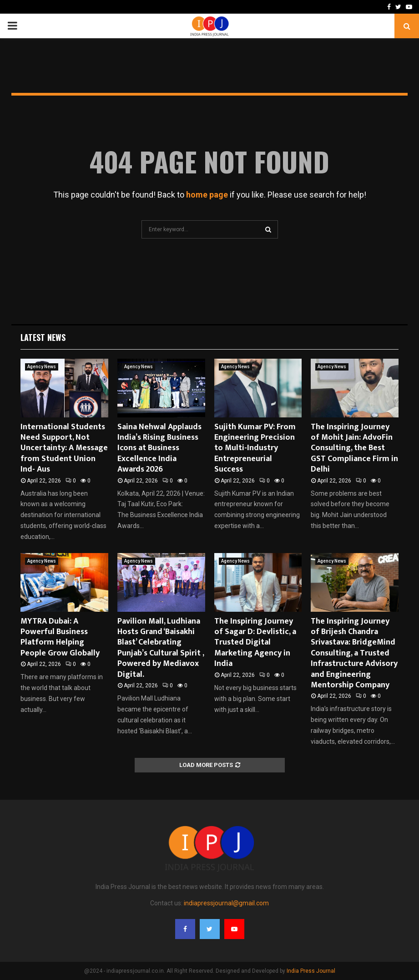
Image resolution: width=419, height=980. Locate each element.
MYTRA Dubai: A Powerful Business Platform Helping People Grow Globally (60, 637)
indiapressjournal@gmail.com (226, 903)
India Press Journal (311, 971)
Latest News (43, 337)
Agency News (42, 367)
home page (207, 195)
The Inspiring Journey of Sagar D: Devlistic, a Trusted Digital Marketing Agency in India (255, 643)
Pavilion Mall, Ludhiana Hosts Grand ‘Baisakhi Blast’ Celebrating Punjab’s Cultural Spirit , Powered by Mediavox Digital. (161, 648)
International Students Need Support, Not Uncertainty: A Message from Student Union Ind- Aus (64, 448)
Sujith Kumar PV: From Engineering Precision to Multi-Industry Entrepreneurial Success (255, 448)
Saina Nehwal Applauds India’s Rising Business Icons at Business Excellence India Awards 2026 (159, 448)
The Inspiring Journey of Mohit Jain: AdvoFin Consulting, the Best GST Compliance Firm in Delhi (354, 448)
